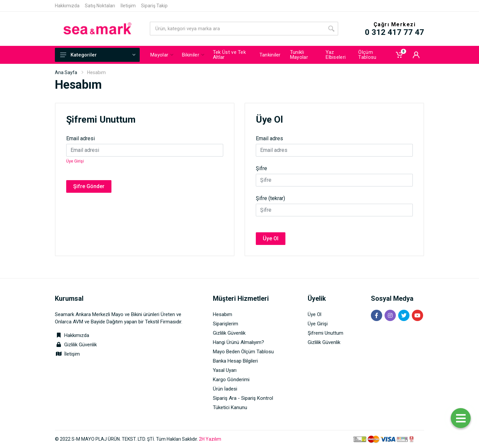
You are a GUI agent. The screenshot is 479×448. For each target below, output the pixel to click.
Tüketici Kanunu (230, 407)
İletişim (128, 6)
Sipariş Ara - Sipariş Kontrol (243, 398)
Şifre (261, 168)
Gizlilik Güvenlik (80, 345)
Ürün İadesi (225, 389)
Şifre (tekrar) (270, 198)
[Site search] (237, 29)
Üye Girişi (75, 161)
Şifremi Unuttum (325, 333)
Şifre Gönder (89, 186)
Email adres (269, 138)
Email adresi (80, 138)
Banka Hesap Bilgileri (235, 361)
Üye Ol (271, 238)
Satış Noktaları (100, 6)
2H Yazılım (210, 439)
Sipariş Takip (154, 6)
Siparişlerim (226, 324)
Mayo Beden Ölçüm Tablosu (243, 352)
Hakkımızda (67, 6)
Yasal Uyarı (225, 370)
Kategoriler (98, 55)
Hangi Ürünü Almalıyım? (239, 342)
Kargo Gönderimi (231, 380)
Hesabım (223, 314)
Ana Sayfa (66, 72)
